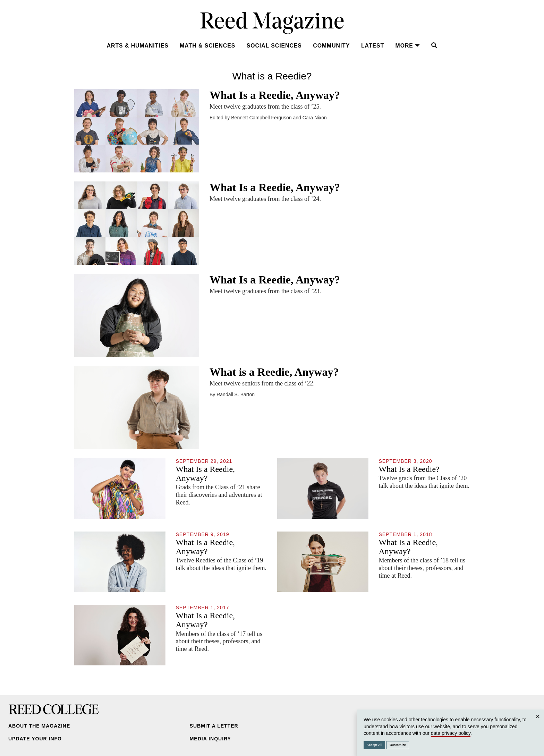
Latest (373, 46)
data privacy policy (451, 733)
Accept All (375, 745)
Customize (398, 745)
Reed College (54, 709)
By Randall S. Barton (232, 394)
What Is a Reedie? (409, 469)
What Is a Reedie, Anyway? (275, 95)
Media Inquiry (210, 739)
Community (331, 46)
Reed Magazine (272, 23)
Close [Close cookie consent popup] (538, 723)
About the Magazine (39, 726)
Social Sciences (274, 46)
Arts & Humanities (138, 46)
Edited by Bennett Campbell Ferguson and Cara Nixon (268, 118)
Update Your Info (35, 739)
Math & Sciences (207, 46)
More (408, 46)
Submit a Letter (214, 726)
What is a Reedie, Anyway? (274, 372)
